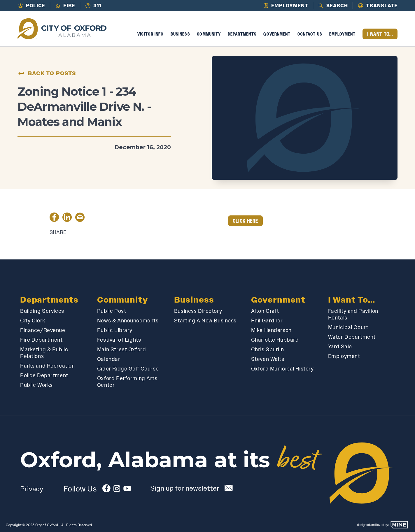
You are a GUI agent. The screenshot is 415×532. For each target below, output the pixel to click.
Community (209, 34)
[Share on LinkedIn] (67, 218)
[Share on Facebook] (54, 218)
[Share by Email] (80, 218)
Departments (242, 34)
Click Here (245, 221)
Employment (343, 34)
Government (277, 34)
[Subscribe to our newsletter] (191, 488)
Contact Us (310, 34)
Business (180, 34)
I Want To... (380, 34)
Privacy (32, 489)
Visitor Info (150, 34)
